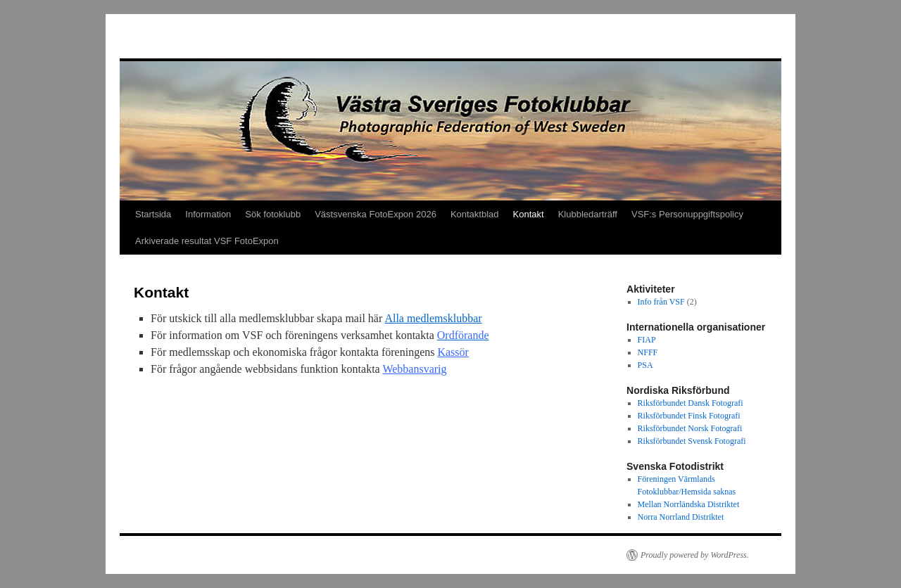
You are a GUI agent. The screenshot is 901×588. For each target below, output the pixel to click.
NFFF (648, 352)
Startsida (153, 214)
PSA (645, 365)
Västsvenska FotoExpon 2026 (376, 214)
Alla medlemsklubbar (433, 318)
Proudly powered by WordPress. (695, 555)
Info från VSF (661, 302)
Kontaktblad (475, 214)
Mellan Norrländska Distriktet (689, 504)
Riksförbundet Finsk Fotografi (689, 416)
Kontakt (529, 214)
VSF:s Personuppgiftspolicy (687, 214)
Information (208, 214)
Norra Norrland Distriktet (681, 517)
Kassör (453, 352)
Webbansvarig (414, 369)
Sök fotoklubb (273, 214)
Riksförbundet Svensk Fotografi (692, 441)
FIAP (647, 340)
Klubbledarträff (588, 214)
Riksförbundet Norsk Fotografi (690, 428)
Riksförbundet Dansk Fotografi (691, 403)
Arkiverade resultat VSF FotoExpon (207, 241)
